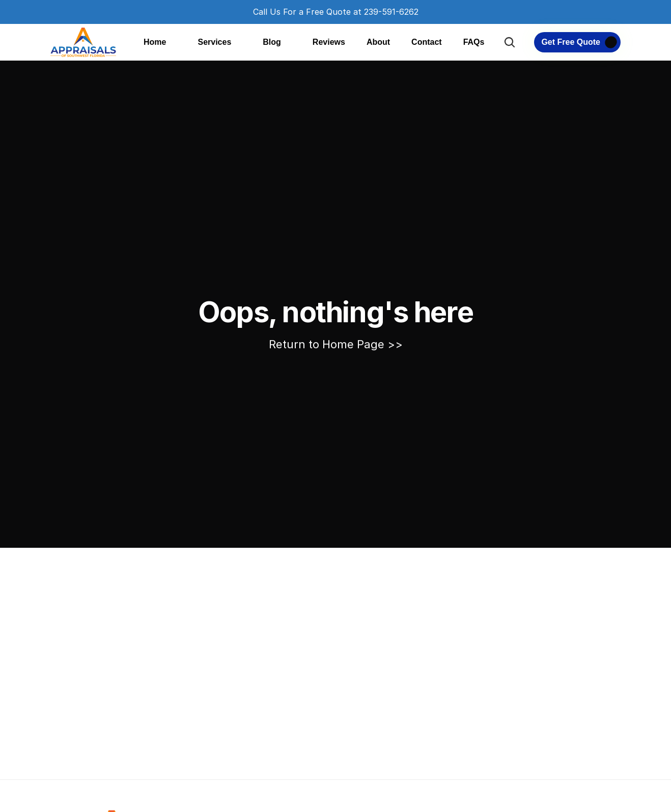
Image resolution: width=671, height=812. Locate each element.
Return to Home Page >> (336, 344)
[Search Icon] (510, 42)
